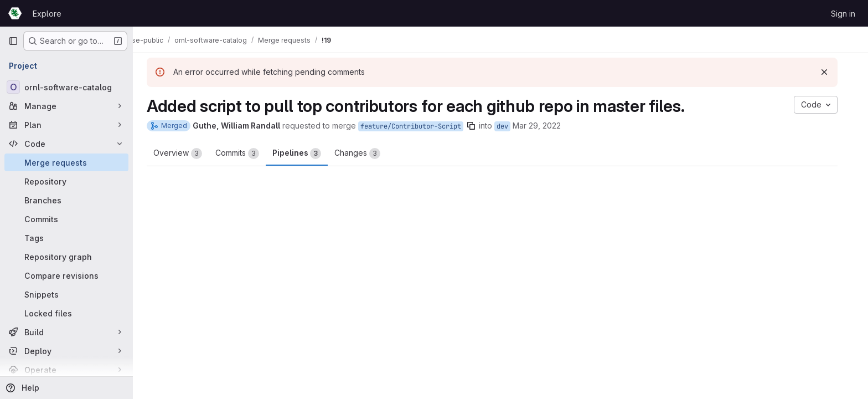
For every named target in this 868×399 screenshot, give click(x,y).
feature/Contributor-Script (419, 126)
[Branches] (66, 200)
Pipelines (305, 154)
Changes (366, 154)
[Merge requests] (66, 162)
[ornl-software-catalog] (66, 87)
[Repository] (66, 181)
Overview (186, 154)
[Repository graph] (66, 257)
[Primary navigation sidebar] (13, 41)
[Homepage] (15, 13)
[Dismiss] (833, 72)
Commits (246, 154)
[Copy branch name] (479, 126)
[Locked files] (66, 313)
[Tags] (66, 238)
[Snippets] (66, 294)
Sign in (843, 14)
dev (511, 126)
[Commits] (66, 219)
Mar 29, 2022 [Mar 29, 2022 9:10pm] (545, 126)
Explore (47, 14)
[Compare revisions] (66, 275)
